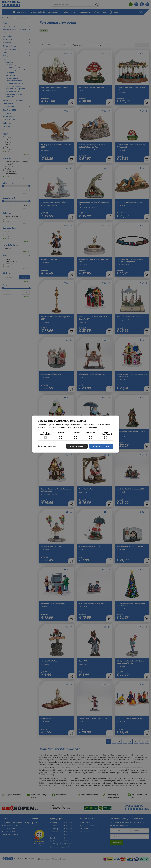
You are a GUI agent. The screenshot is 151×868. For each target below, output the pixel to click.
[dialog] (76, 434)
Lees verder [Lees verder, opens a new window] (104, 427)
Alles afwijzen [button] (77, 446)
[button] (48, 446)
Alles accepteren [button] (101, 446)
